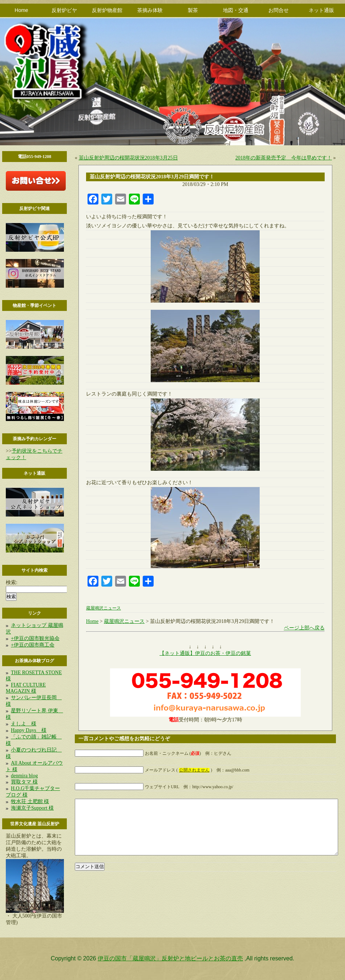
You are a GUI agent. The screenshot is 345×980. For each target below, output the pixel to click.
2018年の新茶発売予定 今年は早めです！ (284, 158)
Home (21, 10)
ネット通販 (321, 10)
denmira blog (24, 776)
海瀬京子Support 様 (32, 808)
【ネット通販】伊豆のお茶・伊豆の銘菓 (205, 653)
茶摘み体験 (150, 10)
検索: (12, 582)
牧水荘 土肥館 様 (30, 801)
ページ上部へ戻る (304, 628)
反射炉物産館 (107, 10)
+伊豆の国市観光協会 (35, 638)
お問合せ (279, 10)
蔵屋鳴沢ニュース (103, 608)
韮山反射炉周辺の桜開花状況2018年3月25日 (128, 158)
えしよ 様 (24, 724)
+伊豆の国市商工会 (33, 645)
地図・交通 (236, 10)
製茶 (193, 10)
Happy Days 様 (29, 730)
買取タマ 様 (24, 782)
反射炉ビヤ (64, 10)
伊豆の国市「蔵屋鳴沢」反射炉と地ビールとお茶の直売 (170, 958)
